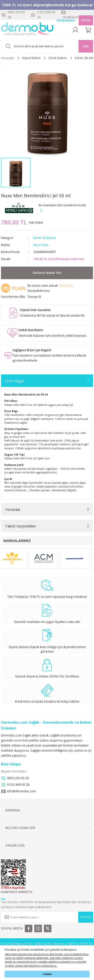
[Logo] (27, 30)
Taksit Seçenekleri (21, 526)
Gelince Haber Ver (47, 273)
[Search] (47, 46)
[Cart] (88, 30)
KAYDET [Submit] (86, 917)
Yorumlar (13, 509)
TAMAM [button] (47, 974)
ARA (86, 46)
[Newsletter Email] (47, 917)
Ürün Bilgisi (15, 381)
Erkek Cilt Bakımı (45, 238)
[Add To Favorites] (13, 297)
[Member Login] (75, 30)
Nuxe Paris (41, 245)
